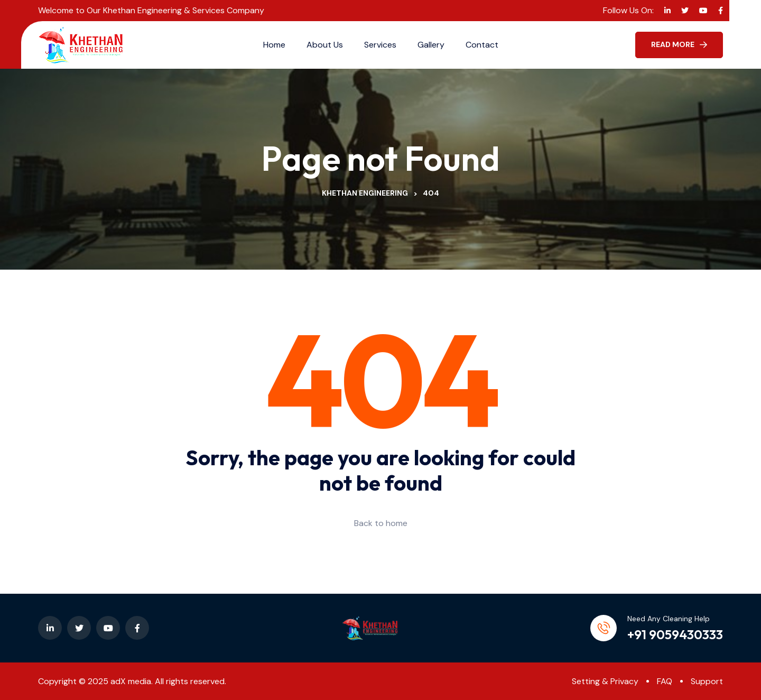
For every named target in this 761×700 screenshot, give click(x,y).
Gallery (431, 45)
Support (707, 681)
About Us (325, 45)
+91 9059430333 (675, 634)
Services (380, 45)
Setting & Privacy (605, 681)
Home (274, 45)
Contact (482, 45)
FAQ (665, 681)
